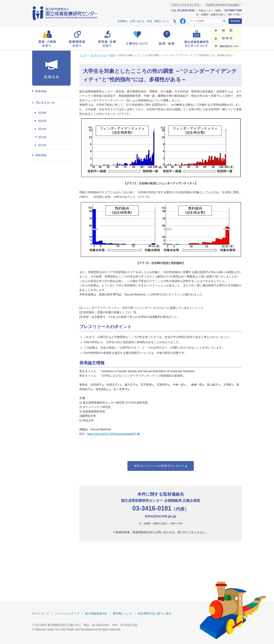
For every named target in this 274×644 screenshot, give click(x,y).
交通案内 (122, 21)
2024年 (42, 129)
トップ (83, 55)
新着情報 (41, 91)
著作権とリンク (122, 614)
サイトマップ (41, 614)
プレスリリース (98, 55)
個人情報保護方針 (96, 614)
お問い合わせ (137, 21)
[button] (47, 38)
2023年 (42, 137)
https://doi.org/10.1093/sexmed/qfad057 (113, 434)
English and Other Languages (223, 5)
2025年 (42, 121)
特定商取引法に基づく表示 (154, 614)
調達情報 (235, 21)
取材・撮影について (158, 21)
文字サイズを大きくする (186, 5)
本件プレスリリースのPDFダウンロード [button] (161, 466)
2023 (112, 55)
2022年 (42, 145)
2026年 (42, 113)
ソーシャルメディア (67, 614)
